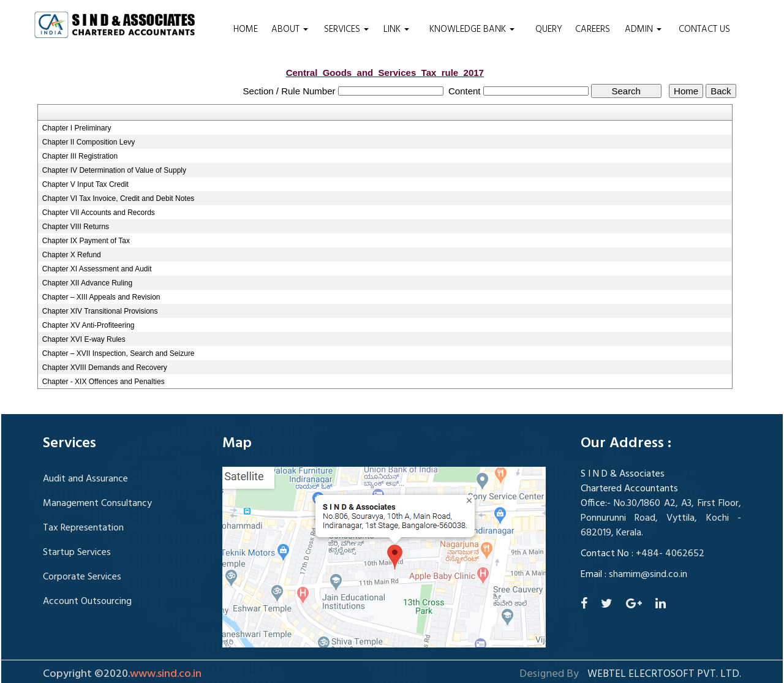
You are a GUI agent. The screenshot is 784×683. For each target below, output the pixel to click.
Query (549, 29)
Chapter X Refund (72, 255)
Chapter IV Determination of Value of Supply (114, 170)
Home (246, 29)
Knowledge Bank (472, 29)
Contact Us (704, 29)
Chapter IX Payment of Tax (86, 241)
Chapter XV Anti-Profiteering (89, 325)
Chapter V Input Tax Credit (85, 184)
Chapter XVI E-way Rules (84, 339)
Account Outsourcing (87, 602)
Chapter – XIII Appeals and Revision (101, 297)
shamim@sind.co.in (648, 575)
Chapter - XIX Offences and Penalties (104, 382)
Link (396, 29)
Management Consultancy (97, 504)
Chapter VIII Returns (76, 227)
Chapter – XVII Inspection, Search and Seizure (119, 353)
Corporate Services (82, 577)
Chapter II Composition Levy (89, 142)
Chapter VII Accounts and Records (99, 213)
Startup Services (77, 553)
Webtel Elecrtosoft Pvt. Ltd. (664, 674)
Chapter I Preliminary (77, 128)
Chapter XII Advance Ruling (87, 283)
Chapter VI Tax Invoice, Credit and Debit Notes (119, 198)
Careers (593, 29)
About (290, 29)
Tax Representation (83, 528)
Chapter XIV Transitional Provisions (100, 311)
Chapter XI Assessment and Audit (97, 269)
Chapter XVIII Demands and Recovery (105, 368)
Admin (643, 29)
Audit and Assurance (85, 479)
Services (346, 29)
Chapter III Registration (80, 156)
